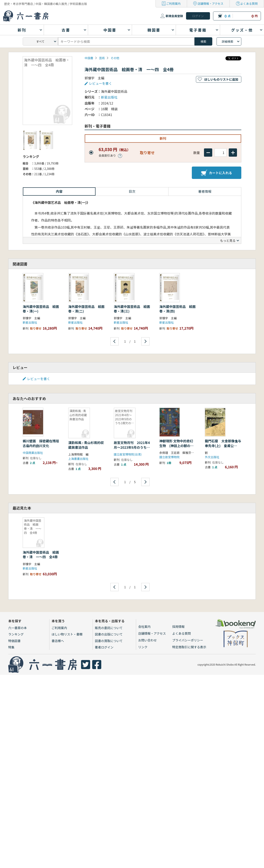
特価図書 (14, 641)
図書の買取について (109, 641)
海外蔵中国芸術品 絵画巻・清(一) (41, 309)
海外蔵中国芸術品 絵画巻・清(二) (86, 309)
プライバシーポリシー (188, 640)
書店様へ (58, 641)
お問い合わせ (147, 640)
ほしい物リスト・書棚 (67, 634)
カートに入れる (217, 173)
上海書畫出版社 (78, 459)
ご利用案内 (173, 4)
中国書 (89, 58)
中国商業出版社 (33, 453)
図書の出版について (109, 634)
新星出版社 (109, 97)
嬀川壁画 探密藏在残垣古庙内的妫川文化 (41, 443)
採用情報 (178, 627)
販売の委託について (109, 628)
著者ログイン (104, 647)
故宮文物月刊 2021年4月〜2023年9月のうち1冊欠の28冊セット (132, 447)
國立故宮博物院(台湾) (128, 454)
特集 (11, 647)
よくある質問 (249, 4)
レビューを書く (100, 83)
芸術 (102, 58)
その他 (115, 58)
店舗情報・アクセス (210, 4)
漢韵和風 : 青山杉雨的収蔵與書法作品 (86, 445)
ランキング (16, 634)
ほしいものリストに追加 (221, 79)
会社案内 (144, 627)
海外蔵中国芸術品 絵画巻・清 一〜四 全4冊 (41, 554)
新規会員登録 (174, 16)
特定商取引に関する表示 (189, 647)
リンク (143, 647)
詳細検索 (227, 41)
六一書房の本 (18, 628)
